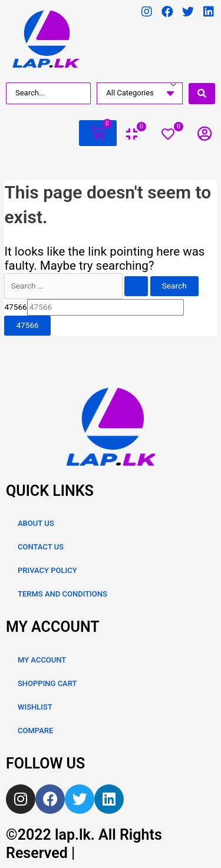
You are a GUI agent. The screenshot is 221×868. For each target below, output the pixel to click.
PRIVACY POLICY (47, 570)
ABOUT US (36, 523)
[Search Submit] (136, 286)
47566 (15, 307)
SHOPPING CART (47, 683)
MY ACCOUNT (42, 660)
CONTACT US (41, 547)
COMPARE (35, 730)
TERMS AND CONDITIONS (62, 594)
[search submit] (202, 94)
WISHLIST (35, 707)
